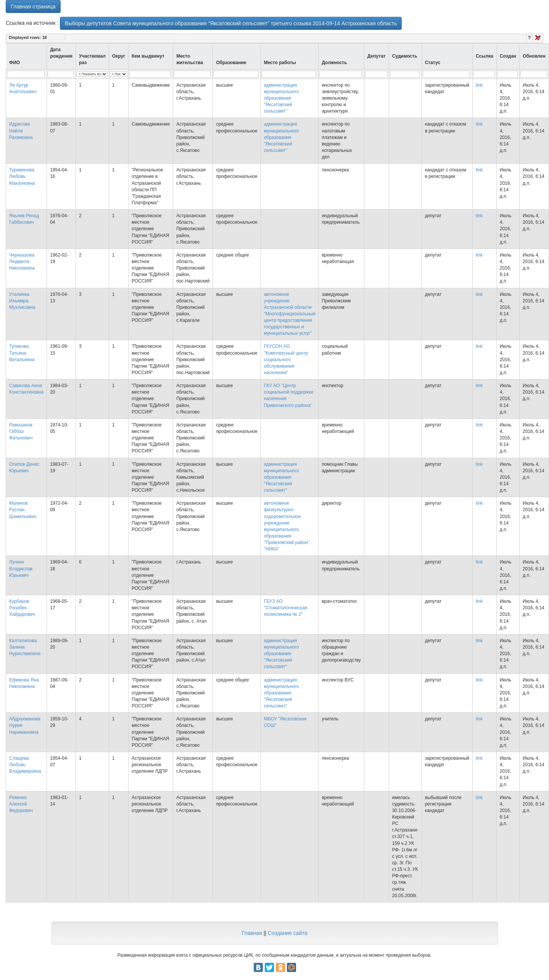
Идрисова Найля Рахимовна (21, 131)
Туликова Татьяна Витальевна (22, 353)
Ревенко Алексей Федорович (21, 804)
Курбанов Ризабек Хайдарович (22, 608)
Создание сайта (288, 933)
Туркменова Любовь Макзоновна (22, 176)
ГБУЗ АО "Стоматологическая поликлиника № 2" (286, 608)
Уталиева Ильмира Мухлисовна (22, 301)
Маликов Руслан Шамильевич (23, 510)
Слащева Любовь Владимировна (25, 765)
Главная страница (33, 6)
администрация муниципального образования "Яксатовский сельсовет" (282, 98)
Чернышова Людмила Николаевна (22, 262)
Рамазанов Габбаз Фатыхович (21, 431)
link (479, 85)
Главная (252, 933)
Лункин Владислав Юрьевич (21, 568)
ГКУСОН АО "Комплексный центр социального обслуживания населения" (286, 359)
